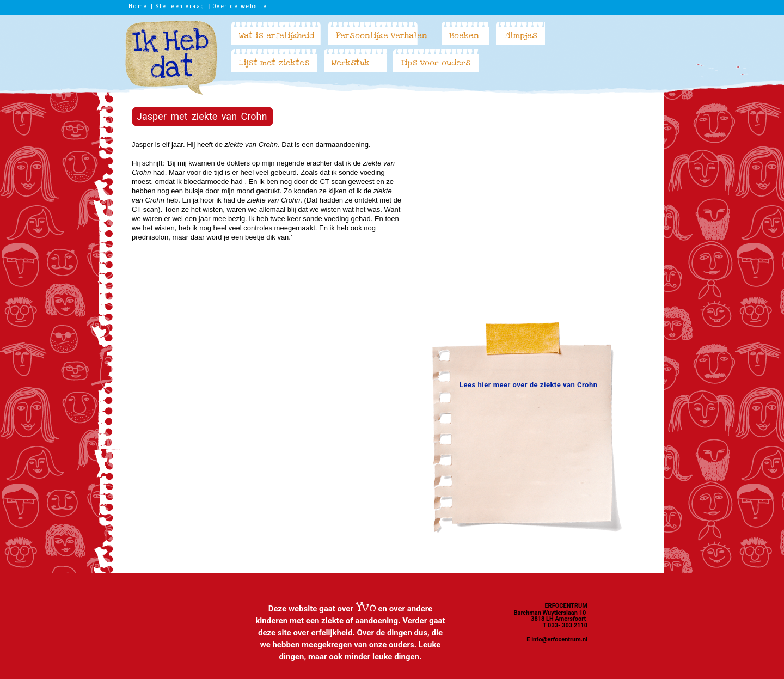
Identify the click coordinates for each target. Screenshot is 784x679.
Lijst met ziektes (274, 63)
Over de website (240, 6)
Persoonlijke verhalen (382, 35)
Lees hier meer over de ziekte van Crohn (528, 385)
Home (138, 6)
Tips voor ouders (436, 63)
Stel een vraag (180, 6)
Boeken (464, 35)
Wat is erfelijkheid (277, 35)
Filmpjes (520, 35)
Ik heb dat (171, 58)
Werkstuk (351, 63)
